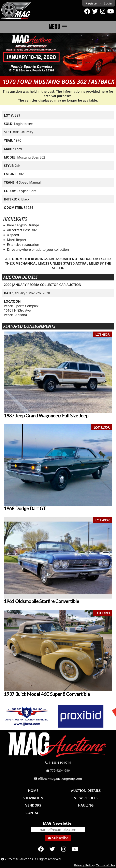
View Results (86, 798)
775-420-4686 (58, 770)
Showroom (33, 798)
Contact (33, 813)
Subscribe (58, 838)
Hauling (86, 805)
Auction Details (86, 791)
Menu (58, 27)
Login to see (23, 124)
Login (108, 3)
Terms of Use (106, 865)
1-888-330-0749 (58, 762)
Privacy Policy (84, 865)
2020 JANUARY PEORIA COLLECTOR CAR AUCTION (43, 285)
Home (33, 791)
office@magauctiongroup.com (58, 778)
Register (92, 3)
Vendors (33, 805)
